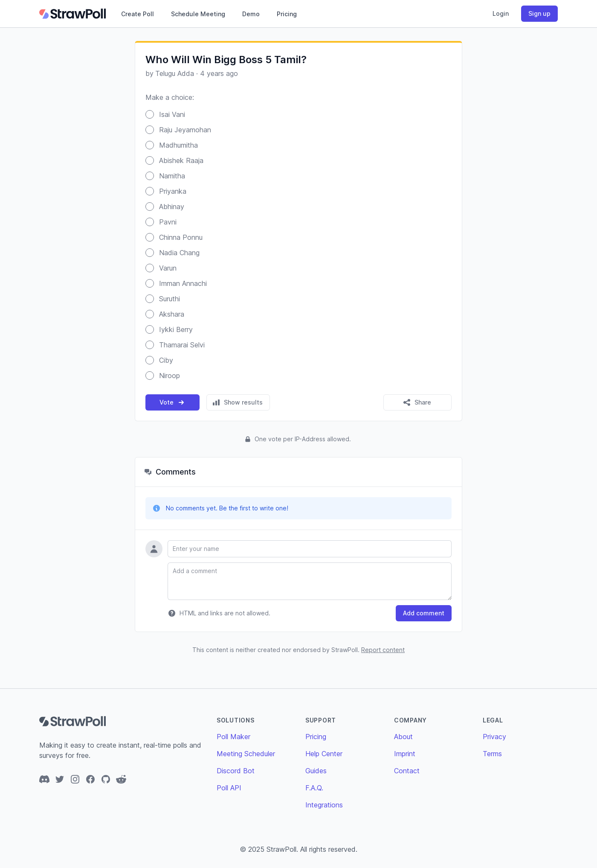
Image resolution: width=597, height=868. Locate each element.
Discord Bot (236, 771)
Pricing (287, 14)
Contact (407, 771)
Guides (316, 771)
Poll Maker (233, 737)
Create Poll (138, 14)
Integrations (324, 805)
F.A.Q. (314, 788)
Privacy (494, 737)
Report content (383, 650)
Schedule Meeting (198, 14)
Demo (251, 14)
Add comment (424, 613)
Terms (492, 754)
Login (501, 13)
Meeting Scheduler (246, 754)
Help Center (324, 754)
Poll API (229, 788)
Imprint (405, 754)
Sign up (539, 13)
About (403, 737)
